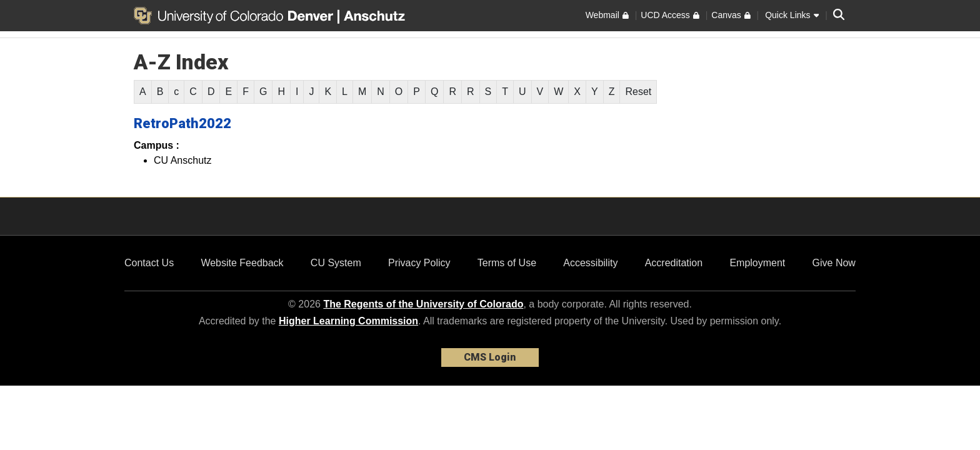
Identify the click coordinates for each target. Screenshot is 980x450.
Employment (757, 263)
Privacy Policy (419, 263)
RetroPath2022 (182, 123)
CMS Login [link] (490, 357)
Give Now (834, 263)
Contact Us (149, 263)
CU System (336, 263)
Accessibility (590, 263)
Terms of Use (507, 263)
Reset (638, 92)
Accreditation (674, 263)
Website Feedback (242, 263)
